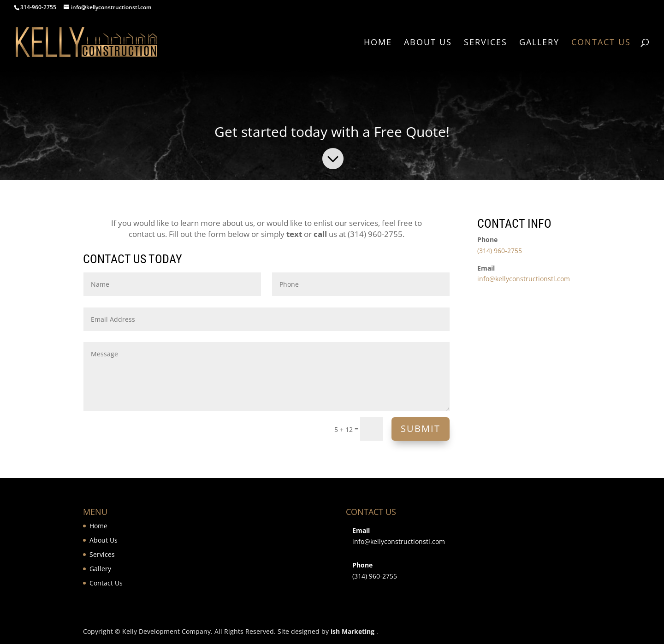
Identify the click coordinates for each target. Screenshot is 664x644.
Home (378, 43)
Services (486, 43)
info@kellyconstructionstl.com (524, 279)
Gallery (539, 43)
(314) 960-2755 (500, 251)
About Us (428, 43)
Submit (421, 428)
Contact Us (601, 43)
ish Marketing (353, 631)
